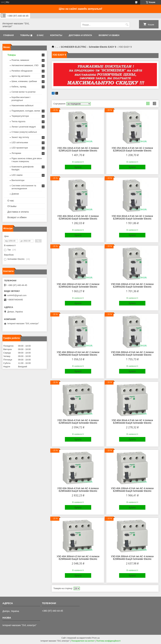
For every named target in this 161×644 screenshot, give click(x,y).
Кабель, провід (19, 87)
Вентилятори (18, 180)
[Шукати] (127, 25)
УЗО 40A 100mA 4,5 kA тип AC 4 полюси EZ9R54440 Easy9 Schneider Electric (132, 490)
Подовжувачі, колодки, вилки (26, 111)
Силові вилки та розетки (23, 92)
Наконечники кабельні (22, 105)
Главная (8, 35)
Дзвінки (15, 194)
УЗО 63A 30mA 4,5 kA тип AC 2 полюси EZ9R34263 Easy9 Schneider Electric (132, 217)
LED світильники (20, 142)
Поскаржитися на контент (83, 641)
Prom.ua (96, 638)
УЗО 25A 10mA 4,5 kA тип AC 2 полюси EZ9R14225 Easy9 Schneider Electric (78, 149)
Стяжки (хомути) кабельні (24, 132)
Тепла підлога (18, 121)
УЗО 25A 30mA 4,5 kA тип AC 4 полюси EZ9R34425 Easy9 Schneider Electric (78, 422)
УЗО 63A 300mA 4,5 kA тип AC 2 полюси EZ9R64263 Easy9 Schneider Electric (132, 353)
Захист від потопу (20, 137)
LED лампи (17, 175)
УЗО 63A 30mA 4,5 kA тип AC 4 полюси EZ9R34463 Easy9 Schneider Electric (78, 490)
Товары (25, 35)
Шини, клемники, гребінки (24, 81)
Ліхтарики (16, 153)
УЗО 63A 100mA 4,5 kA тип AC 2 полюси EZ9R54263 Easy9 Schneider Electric (132, 285)
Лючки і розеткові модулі (24, 127)
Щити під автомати (21, 76)
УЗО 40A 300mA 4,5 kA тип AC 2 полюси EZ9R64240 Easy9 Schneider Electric (78, 353)
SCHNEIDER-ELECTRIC (74, 47)
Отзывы (12, 206)
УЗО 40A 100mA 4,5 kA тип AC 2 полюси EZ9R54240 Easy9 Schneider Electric (78, 285)
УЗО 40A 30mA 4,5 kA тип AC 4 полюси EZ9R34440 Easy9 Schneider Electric (132, 422)
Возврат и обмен (109, 35)
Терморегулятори (20, 116)
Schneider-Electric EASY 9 (102, 47)
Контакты (56, 35)
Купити (78, 167)
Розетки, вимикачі (20, 60)
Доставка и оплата (80, 35)
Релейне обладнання (22, 71)
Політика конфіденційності (108, 641)
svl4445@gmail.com (17, 295)
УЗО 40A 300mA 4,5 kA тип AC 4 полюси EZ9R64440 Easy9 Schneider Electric (78, 558)
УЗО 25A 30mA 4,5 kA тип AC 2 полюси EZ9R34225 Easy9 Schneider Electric (132, 149)
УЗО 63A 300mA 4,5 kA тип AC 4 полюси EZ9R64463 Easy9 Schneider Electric (132, 558)
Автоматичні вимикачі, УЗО (25, 65)
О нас (40, 35)
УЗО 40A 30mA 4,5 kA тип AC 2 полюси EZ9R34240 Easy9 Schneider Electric (78, 217)
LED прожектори (20, 148)
